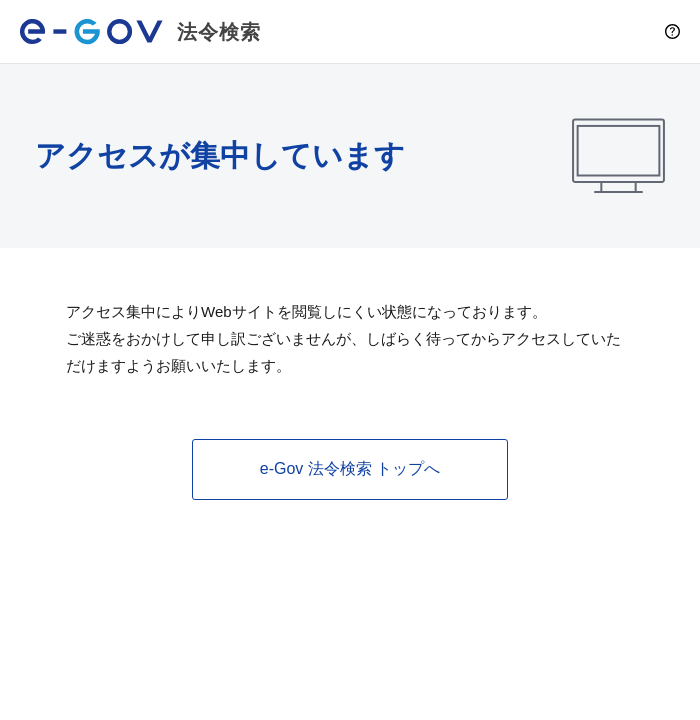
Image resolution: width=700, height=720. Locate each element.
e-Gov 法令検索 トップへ (350, 468)
